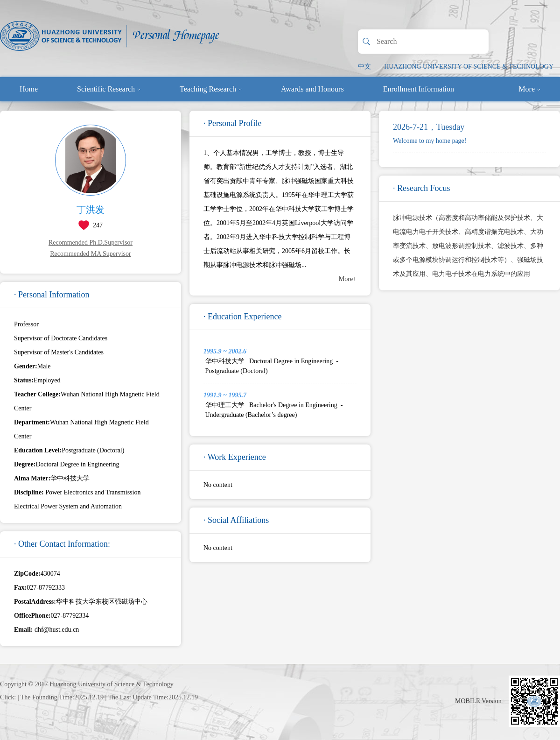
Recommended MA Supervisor (90, 254)
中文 (364, 67)
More (529, 89)
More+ (348, 279)
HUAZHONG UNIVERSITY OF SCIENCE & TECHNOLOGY (469, 67)
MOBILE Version (478, 701)
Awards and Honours (312, 89)
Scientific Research (109, 89)
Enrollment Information (419, 89)
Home (29, 89)
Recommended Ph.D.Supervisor (91, 243)
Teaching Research (211, 89)
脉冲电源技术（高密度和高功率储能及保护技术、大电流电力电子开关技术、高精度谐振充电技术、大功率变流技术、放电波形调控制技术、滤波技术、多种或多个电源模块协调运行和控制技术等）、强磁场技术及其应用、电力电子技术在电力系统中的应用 (468, 246)
